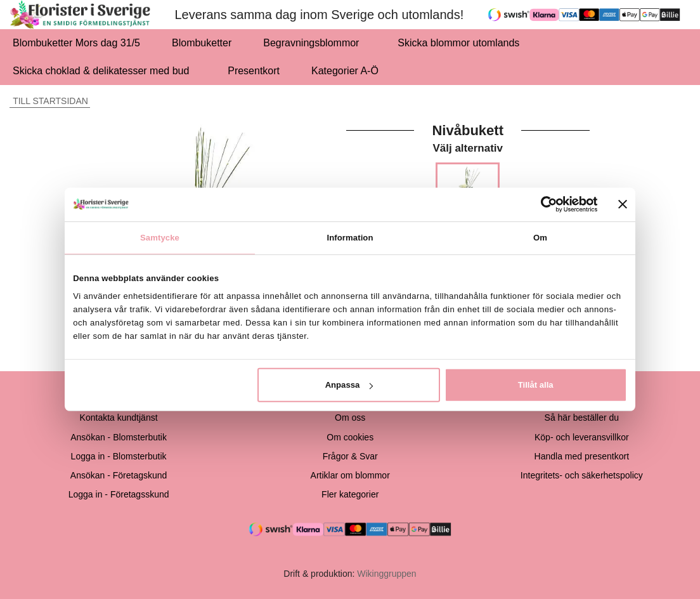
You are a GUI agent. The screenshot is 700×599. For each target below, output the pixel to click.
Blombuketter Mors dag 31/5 (76, 43)
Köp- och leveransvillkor (582, 437)
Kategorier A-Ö (348, 71)
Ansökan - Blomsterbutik (119, 437)
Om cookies (350, 437)
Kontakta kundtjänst (119, 418)
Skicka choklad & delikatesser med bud (104, 71)
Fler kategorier (350, 494)
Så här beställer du (582, 418)
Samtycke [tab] (160, 237)
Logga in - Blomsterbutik (119, 456)
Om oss (350, 418)
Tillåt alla (536, 385)
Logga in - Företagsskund (119, 494)
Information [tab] (350, 237)
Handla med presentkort (582, 456)
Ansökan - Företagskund (119, 475)
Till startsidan (49, 101)
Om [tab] (540, 237)
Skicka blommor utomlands (458, 43)
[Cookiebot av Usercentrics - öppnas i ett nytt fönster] (542, 204)
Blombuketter (202, 43)
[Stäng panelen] (623, 204)
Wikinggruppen (386, 574)
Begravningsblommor (314, 43)
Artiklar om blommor (350, 475)
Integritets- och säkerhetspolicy (582, 475)
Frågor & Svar (350, 456)
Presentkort (254, 71)
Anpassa (349, 385)
